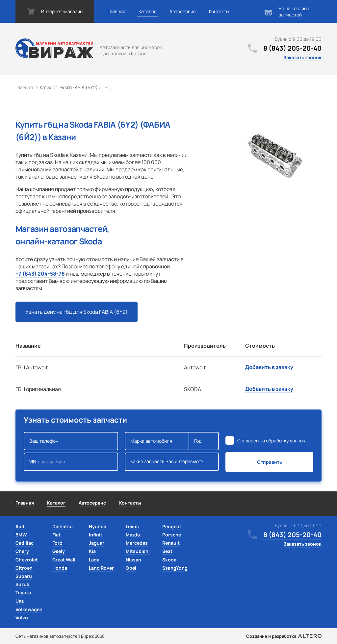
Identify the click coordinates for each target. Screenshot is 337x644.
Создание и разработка (284, 636)
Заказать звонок (302, 57)
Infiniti (96, 535)
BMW (21, 535)
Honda (60, 568)
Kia (92, 551)
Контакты (219, 11)
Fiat (56, 535)
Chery (22, 551)
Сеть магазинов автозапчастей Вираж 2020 (60, 636)
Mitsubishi (138, 551)
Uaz (20, 601)
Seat (167, 551)
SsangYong (175, 568)
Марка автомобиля (157, 441)
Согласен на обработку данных (271, 441)
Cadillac (25, 543)
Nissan (133, 560)
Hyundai (98, 526)
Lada (94, 560)
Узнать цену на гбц (77, 312)
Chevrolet (27, 560)
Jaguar (97, 543)
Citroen (24, 568)
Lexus (132, 526)
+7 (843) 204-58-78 (40, 274)
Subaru (24, 576)
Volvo (22, 618)
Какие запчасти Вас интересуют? (172, 462)
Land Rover (101, 568)
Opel (131, 568)
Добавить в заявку (269, 367)
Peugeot (172, 526)
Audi (21, 526)
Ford (57, 543)
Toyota (23, 593)
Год (204, 441)
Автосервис (183, 11)
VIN (71, 462)
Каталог (147, 11)
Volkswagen (29, 609)
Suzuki (23, 584)
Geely (59, 551)
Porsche (172, 535)
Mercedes (137, 543)
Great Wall (64, 560)
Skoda (169, 560)
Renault (171, 543)
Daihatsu (63, 526)
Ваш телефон (71, 441)
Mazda (133, 535)
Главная (117, 11)
